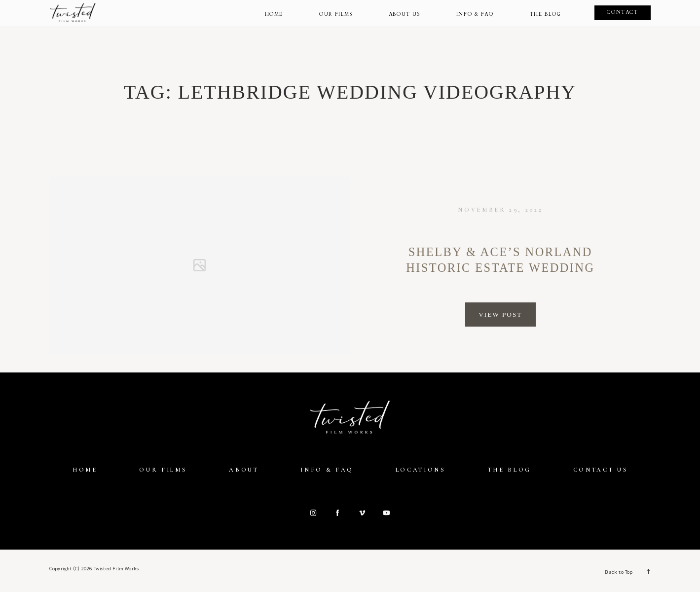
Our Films (336, 15)
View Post (500, 314)
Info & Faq (475, 15)
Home (274, 15)
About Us (405, 15)
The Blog (546, 15)
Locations (421, 470)
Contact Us (601, 470)
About (244, 470)
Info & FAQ (327, 470)
